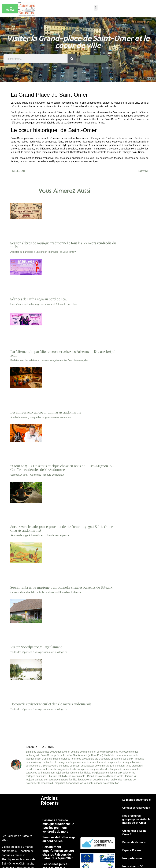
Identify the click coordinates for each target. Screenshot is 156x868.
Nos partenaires (132, 858)
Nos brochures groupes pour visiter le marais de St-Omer (136, 819)
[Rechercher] (72, 59)
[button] (96, 8)
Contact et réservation (136, 808)
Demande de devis (134, 842)
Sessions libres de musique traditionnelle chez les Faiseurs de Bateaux (61, 587)
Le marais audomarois (136, 800)
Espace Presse (132, 850)
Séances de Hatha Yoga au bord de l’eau (39, 299)
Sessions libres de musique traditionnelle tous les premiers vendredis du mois (63, 245)
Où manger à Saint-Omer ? (135, 833)
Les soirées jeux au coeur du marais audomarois (46, 412)
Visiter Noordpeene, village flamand (36, 647)
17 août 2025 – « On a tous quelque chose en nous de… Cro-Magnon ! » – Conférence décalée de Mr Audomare (62, 468)
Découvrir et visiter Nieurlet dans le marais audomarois (51, 704)
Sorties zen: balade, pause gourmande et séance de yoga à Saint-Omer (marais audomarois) (61, 528)
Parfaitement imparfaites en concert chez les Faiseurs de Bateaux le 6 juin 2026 (64, 353)
